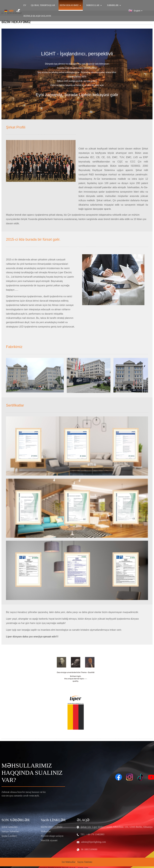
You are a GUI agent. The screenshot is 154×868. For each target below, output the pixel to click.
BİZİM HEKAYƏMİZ (52, 827)
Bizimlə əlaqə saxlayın (37, 16)
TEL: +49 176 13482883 (92, 834)
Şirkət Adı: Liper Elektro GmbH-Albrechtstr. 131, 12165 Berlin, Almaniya (117, 827)
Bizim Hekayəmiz (71, 5)
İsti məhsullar (69, 862)
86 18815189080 (89, 849)
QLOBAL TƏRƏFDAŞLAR (43, 5)
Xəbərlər (114, 5)
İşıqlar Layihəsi (9, 836)
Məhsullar (94, 5)
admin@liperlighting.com (93, 842)
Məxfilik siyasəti (49, 840)
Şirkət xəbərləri (10, 827)
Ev (25, 5)
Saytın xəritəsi (85, 862)
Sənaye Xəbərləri (10, 831)
